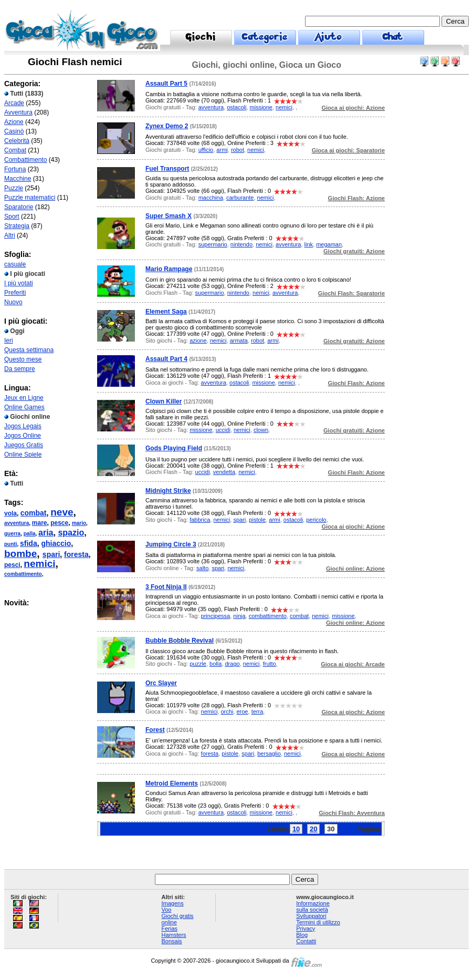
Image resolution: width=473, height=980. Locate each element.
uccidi (223, 430)
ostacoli (236, 107)
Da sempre (20, 369)
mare (40, 523)
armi (222, 150)
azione (198, 341)
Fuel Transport (167, 169)
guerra (12, 534)
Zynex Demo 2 (167, 126)
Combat (15, 150)
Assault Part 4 (166, 359)
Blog (302, 935)
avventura (17, 523)
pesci (12, 565)
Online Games (24, 407)
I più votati (19, 283)
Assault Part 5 (166, 84)
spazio (71, 533)
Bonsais (171, 941)
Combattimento (25, 160)
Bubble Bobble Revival (180, 641)
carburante (240, 198)
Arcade (14, 103)
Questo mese (23, 359)
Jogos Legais (23, 426)
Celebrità (17, 141)
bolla (216, 664)
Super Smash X (169, 216)
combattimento (23, 574)
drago (232, 664)
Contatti (306, 941)
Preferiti (15, 293)
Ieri (9, 341)
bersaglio (269, 754)
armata (239, 341)
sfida (29, 543)
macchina (211, 198)
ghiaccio (56, 543)
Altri (10, 235)
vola (10, 513)
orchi (227, 711)
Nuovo (13, 302)
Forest (155, 730)
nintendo (241, 244)
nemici (39, 564)
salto (202, 568)
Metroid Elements (172, 783)
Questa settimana (29, 350)
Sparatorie (19, 207)
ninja (239, 616)
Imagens (172, 903)
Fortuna (15, 169)
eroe (242, 711)
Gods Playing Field (174, 448)
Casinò (14, 131)
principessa (216, 616)
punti (10, 544)
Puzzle (14, 188)
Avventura (18, 112)
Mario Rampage (169, 269)
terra (257, 711)
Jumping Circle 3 (171, 544)
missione (261, 107)
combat (34, 513)
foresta (76, 554)
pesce (59, 523)
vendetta (224, 472)
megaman (329, 244)
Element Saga (166, 312)
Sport (12, 216)
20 (313, 829)
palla (30, 534)
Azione (14, 122)
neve (62, 512)
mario (79, 523)
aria (46, 533)
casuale (15, 264)
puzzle (198, 664)
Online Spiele (23, 455)
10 (296, 829)
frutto (270, 664)
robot (238, 150)
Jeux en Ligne (24, 398)
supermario (213, 244)
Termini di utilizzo (318, 922)
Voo (166, 910)
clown (261, 430)
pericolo (316, 520)
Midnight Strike (168, 491)
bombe (20, 554)
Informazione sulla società (313, 906)
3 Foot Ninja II (166, 587)
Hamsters (174, 935)
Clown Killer (164, 401)
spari (51, 554)
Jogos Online (23, 436)
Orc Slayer (161, 683)
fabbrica (200, 520)
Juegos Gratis (24, 445)
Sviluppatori (311, 916)
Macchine (18, 179)
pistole (257, 520)
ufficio (206, 150)
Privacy (306, 929)
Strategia (17, 226)
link (309, 244)
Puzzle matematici (30, 198)
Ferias (169, 929)
